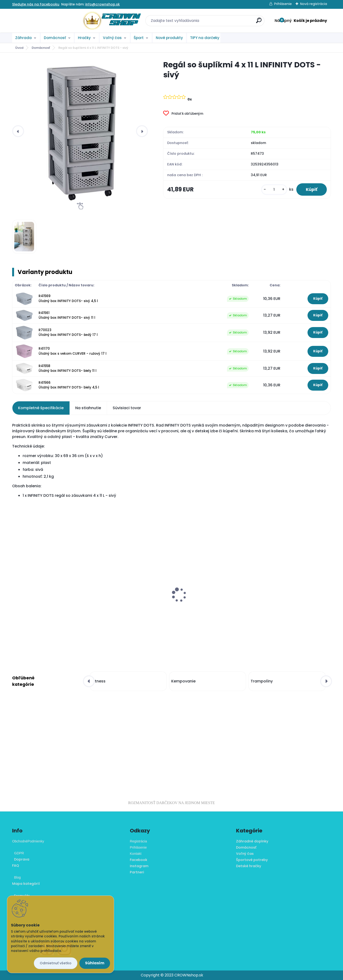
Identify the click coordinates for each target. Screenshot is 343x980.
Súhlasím (95, 963)
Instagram (139, 866)
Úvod (19, 48)
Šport (139, 38)
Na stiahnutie (88, 408)
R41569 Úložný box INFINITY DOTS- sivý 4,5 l (68, 298)
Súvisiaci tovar (127, 408)
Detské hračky (249, 866)
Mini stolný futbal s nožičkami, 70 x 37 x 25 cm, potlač (131, 606)
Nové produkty (169, 38)
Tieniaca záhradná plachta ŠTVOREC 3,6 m (50, 587)
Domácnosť (55, 38)
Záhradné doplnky (252, 841)
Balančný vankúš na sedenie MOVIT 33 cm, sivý (209, 606)
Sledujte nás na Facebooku (36, 4)
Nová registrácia (314, 4)
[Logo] (41, 21)
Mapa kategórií (26, 884)
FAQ (16, 866)
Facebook (139, 860)
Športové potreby (252, 860)
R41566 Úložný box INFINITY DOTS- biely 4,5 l (69, 385)
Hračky (84, 38)
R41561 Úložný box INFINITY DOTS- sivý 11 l (67, 315)
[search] (223, 22)
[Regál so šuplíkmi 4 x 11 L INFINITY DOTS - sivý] (80, 131)
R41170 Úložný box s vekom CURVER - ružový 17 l (73, 351)
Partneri (137, 872)
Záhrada (23, 38)
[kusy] (274, 190)
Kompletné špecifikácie (41, 408)
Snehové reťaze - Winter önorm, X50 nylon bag (290, 592)
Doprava (21, 859)
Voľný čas (112, 38)
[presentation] (18, 131)
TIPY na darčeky (205, 38)
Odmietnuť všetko (56, 963)
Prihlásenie (283, 4)
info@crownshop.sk (103, 4)
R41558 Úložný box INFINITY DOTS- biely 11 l (68, 368)
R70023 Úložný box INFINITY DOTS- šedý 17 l (68, 332)
